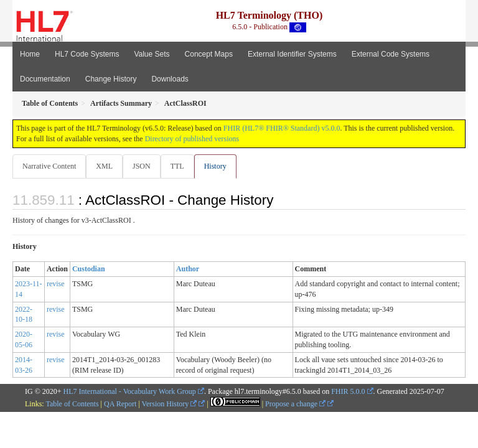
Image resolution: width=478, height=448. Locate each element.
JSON (142, 166)
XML (104, 166)
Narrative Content (49, 166)
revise (56, 284)
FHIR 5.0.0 (348, 391)
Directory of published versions (192, 139)
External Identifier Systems (292, 54)
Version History (170, 404)
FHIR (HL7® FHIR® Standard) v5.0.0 (282, 128)
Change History (111, 79)
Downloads (170, 79)
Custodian (89, 269)
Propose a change (295, 404)
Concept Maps (209, 54)
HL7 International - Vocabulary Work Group (130, 391)
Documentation (45, 79)
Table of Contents (72, 404)
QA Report (120, 404)
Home (30, 54)
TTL (177, 166)
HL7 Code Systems (87, 54)
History (215, 166)
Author (188, 269)
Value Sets (152, 54)
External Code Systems (391, 54)
